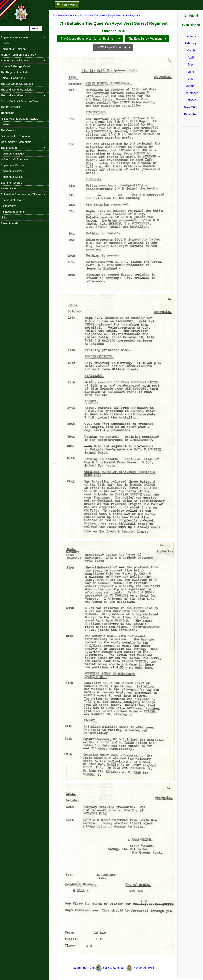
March (191, 50)
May (191, 65)
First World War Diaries (67, 15)
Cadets (7, 124)
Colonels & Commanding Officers (23, 194)
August (191, 86)
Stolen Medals (11, 223)
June (191, 72)
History (7, 43)
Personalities (10, 188)
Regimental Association (17, 37)
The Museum (11, 148)
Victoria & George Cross (17, 66)
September (191, 93)
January (191, 36)
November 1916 (145, 956)
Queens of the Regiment (18, 136)
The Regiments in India (17, 72)
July (191, 79)
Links (6, 217)
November (191, 107)
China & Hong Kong (15, 78)
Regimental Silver (13, 171)
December (191, 114)
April (191, 58)
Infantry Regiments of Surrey (20, 55)
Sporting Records (13, 183)
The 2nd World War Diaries (19, 90)
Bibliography (10, 206)
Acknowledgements (15, 212)
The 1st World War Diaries (19, 84)
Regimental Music (14, 177)
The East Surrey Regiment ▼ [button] (148, 39)
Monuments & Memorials (18, 142)
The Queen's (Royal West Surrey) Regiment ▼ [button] (91, 39)
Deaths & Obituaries (15, 200)
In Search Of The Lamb (17, 159)
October (191, 100)
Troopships (9, 113)
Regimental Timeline (15, 49)
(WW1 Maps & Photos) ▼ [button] (114, 47)
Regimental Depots (14, 165)
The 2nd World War (14, 95)
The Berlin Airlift (12, 107)
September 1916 (85, 956)
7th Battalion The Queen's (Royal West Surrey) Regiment (112, 15)
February (191, 43)
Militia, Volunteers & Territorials (21, 119)
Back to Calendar (115, 956)
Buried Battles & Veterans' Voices (23, 101)
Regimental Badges (15, 153)
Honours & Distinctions (17, 60)
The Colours (10, 130)
